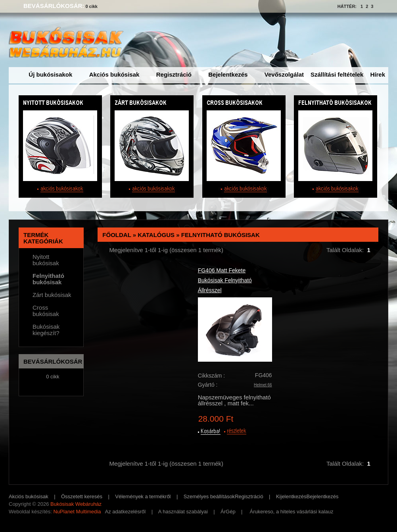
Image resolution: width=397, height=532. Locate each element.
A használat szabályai (183, 512)
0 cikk (91, 6)
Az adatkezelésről (126, 512)
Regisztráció (174, 74)
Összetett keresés (82, 496)
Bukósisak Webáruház (76, 504)
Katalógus (156, 235)
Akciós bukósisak (114, 74)
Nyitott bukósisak (46, 260)
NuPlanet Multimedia (77, 512)
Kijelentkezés (291, 496)
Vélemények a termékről (143, 496)
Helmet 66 (263, 385)
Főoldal (117, 235)
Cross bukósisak (46, 311)
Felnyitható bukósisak (221, 235)
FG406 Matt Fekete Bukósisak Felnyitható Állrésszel (225, 280)
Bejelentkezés (228, 74)
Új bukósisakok (50, 74)
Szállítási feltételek (337, 74)
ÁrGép (228, 512)
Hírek (378, 74)
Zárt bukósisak (52, 295)
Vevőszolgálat (284, 74)
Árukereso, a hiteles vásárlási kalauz (292, 512)
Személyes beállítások (209, 496)
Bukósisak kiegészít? (46, 330)
